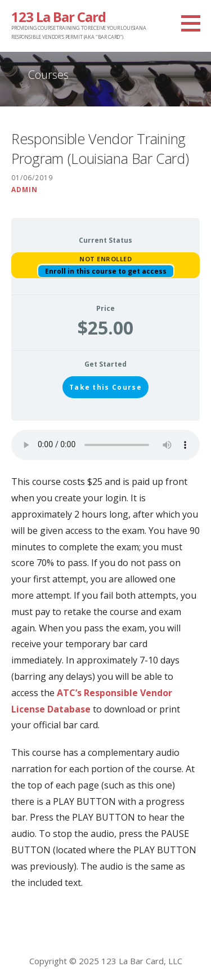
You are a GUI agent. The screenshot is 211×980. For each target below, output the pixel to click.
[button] (195, 23)
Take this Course (105, 387)
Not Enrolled (105, 259)
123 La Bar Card (59, 17)
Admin (24, 189)
